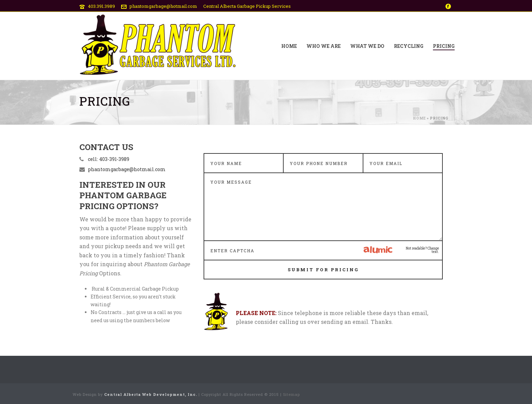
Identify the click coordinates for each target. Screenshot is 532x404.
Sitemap (291, 394)
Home (289, 46)
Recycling (409, 46)
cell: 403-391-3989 (109, 159)
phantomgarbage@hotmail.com (163, 6)
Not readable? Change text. (422, 250)
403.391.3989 (101, 6)
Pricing (444, 46)
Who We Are (324, 46)
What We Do (367, 46)
